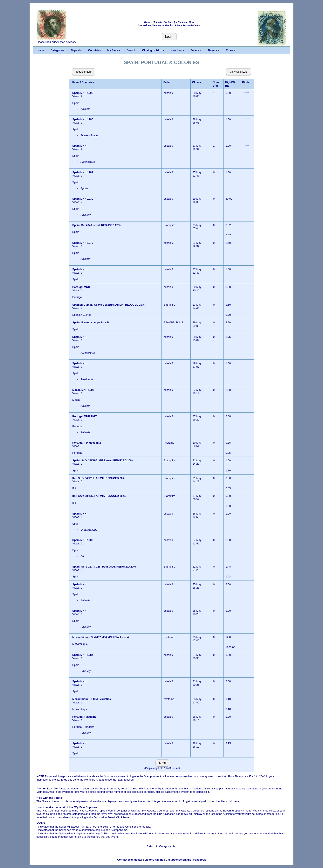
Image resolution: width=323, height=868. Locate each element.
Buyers (214, 50)
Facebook (200, 860)
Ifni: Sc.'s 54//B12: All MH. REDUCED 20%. (99, 478)
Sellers (196, 50)
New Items (177, 50)
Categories (57, 50)
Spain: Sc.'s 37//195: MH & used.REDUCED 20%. (103, 460)
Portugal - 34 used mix (87, 443)
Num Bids (216, 84)
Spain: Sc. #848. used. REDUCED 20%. (97, 225)
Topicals (76, 50)
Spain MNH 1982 (83, 172)
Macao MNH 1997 (83, 390)
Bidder (246, 82)
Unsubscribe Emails (178, 860)
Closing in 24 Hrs (153, 50)
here (236, 801)
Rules (231, 50)
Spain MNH (80, 146)
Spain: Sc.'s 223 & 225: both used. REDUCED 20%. (104, 567)
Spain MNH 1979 (83, 243)
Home (40, 50)
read (48, 42)
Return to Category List (161, 846)
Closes (197, 82)
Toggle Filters (84, 72)
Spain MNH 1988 (83, 540)
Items (76, 82)
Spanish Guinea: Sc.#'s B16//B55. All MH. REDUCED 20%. (109, 305)
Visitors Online (154, 860)
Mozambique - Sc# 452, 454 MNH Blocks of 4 (101, 637)
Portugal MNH (82, 287)
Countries (94, 50)
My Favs (114, 50)
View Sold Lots (239, 72)
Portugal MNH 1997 (84, 416)
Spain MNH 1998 (83, 93)
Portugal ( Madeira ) (85, 717)
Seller (167, 82)
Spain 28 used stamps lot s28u (92, 322)
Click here (123, 817)
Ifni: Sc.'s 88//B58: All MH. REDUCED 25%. (99, 496)
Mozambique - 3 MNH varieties (92, 699)
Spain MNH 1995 (83, 119)
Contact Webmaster (130, 860)
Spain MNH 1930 (83, 199)
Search (131, 50)
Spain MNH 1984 (83, 655)
